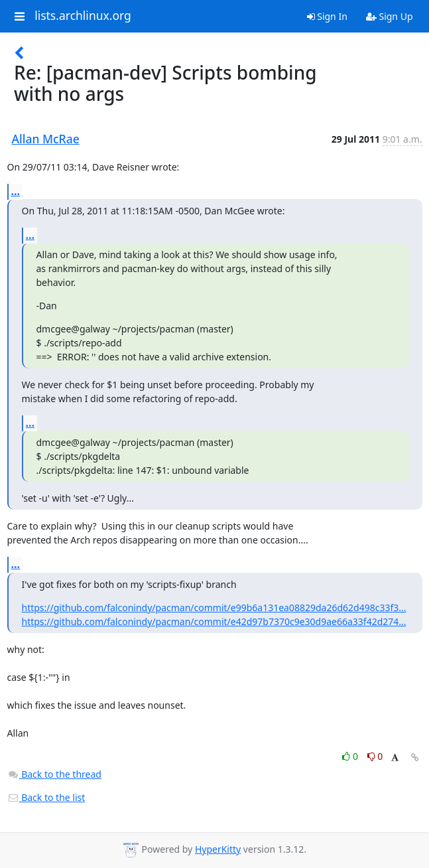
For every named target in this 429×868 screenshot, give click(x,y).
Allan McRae (46, 139)
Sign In (327, 16)
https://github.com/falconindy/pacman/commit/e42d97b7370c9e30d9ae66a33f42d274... (214, 621)
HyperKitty (218, 849)
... (16, 191)
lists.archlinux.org (83, 16)
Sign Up (390, 16)
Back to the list (46, 797)
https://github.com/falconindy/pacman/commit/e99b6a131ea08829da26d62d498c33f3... (214, 608)
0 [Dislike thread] (375, 756)
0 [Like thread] (351, 756)
